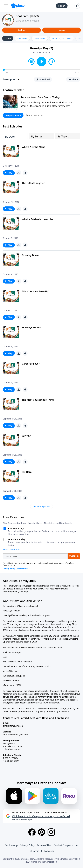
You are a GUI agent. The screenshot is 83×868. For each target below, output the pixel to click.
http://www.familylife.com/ (16, 735)
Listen (8, 38)
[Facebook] (32, 832)
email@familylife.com (13, 726)
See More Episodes (42, 506)
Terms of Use (44, 845)
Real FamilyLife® (27, 16)
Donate (62, 30)
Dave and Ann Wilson (27, 21)
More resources (35, 115)
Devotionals (40, 38)
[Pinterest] (42, 832)
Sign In (62, 6)
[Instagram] (51, 832)
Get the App (11, 845)
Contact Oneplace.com (66, 845)
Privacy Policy (27, 845)
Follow (21, 30)
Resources (22, 38)
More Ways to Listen (62, 38)
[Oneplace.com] (18, 6)
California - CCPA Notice (41, 851)
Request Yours (13, 115)
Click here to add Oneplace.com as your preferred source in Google (41, 818)
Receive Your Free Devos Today (40, 97)
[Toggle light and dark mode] (77, 6)
